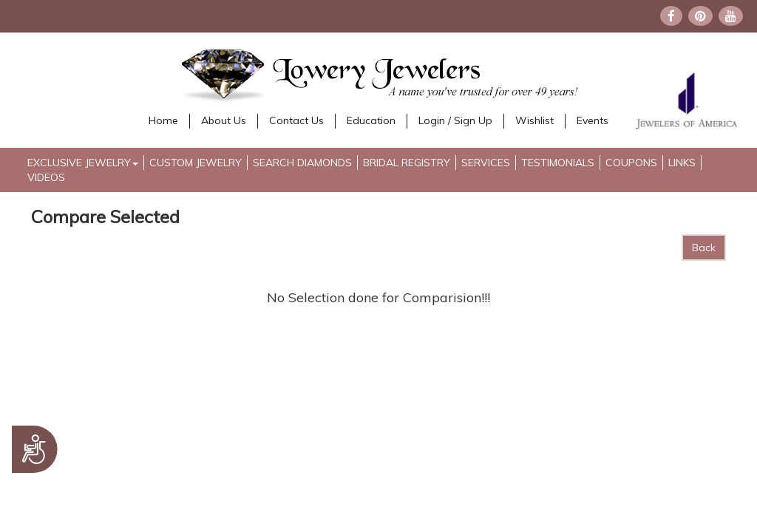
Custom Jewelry (196, 163)
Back (704, 248)
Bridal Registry (407, 163)
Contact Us (296, 120)
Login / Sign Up (455, 120)
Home (163, 120)
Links (682, 163)
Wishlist (534, 120)
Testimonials (558, 163)
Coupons (631, 163)
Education (371, 120)
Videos (46, 177)
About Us (224, 120)
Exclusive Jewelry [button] (83, 163)
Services (486, 163)
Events (593, 120)
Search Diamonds (302, 163)
